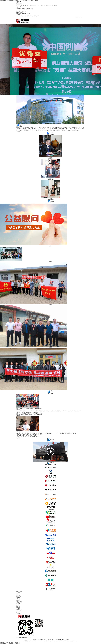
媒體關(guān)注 (30, 9)
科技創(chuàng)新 (20, 12)
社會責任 (18, 10)
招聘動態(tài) (36, 16)
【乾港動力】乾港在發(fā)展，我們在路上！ (25, 436)
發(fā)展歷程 (27, 5)
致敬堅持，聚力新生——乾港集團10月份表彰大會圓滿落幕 (27, 413)
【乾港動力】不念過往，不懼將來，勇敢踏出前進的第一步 (27, 434)
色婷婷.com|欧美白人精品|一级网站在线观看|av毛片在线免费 (11, 643)
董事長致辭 (19, 5)
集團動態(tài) (19, 9)
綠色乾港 (18, 11)
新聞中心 (18, 8)
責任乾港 (22, 11)
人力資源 (18, 15)
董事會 (37, 5)
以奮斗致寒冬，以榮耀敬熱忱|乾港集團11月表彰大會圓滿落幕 (28, 412)
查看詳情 (50, 246)
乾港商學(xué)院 (19, 16)
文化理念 (52, 5)
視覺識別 (55, 5)
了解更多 (18, 131)
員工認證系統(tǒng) (78, 17)
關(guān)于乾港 (19, 4)
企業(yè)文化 (44, 5)
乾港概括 (23, 5)
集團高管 (34, 5)
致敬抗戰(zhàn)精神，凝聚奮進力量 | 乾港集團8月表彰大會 (27, 415)
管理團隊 (40, 5)
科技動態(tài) (19, 14)
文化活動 (49, 5)
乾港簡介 (31, 5)
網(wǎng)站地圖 (50, 639)
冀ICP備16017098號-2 (32, 641)
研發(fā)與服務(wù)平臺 (26, 14)
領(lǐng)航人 (19, 6)
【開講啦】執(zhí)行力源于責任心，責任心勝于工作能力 (27, 437)
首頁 (17, 3)
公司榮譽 (59, 5)
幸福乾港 (25, 11)
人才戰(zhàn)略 (31, 16)
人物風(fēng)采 (24, 9)
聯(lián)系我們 (25, 16)
